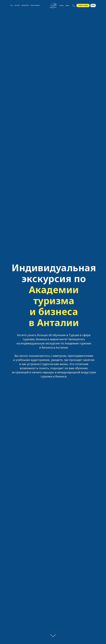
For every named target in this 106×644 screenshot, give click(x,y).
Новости (61, 6)
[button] (83, 6)
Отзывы (67, 6)
